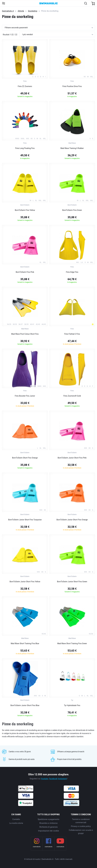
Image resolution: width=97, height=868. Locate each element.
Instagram (62, 779)
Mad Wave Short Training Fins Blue (25, 643)
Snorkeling (33, 11)
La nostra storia (16, 823)
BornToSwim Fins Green (72, 210)
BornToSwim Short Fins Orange (25, 458)
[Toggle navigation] (3, 3)
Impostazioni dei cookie (48, 831)
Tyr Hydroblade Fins (72, 705)
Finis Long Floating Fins (25, 148)
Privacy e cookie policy (81, 826)
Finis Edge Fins (72, 272)
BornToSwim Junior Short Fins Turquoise (25, 520)
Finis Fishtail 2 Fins (72, 334)
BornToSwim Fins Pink (25, 272)
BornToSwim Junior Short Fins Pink (72, 458)
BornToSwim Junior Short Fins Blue (25, 705)
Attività (21, 11)
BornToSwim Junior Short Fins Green (72, 582)
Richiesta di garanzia (48, 827)
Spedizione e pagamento (49, 819)
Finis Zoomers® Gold (72, 396)
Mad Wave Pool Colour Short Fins (25, 334)
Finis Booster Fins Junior (25, 396)
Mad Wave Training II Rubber (72, 148)
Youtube (44, 779)
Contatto (16, 819)
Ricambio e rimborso (48, 823)
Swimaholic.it (8, 11)
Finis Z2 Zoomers (25, 86)
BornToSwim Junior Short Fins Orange (72, 520)
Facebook (53, 779)
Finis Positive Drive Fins (72, 86)
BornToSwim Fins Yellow (25, 210)
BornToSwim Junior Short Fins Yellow (25, 582)
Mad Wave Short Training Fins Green (72, 643)
